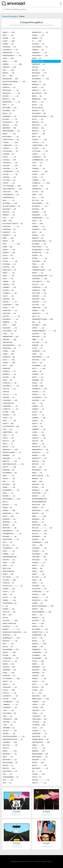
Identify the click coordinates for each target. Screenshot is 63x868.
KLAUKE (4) (9, 377)
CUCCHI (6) (38, 192)
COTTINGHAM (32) (12, 186)
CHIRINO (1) (38, 168)
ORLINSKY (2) (39, 548)
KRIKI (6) (6, 392)
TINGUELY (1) (38, 710)
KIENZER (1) (9, 374)
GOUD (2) (8, 296)
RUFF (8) (8, 644)
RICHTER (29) (10, 620)
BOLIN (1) (7, 113)
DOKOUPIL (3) (11, 226)
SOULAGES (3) (10, 687)
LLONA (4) (38, 432)
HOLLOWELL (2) (10, 331)
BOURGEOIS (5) (10, 122)
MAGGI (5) (8, 447)
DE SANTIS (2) (40, 206)
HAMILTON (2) (10, 310)
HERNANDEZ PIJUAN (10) (42, 319)
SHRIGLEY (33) (39, 670)
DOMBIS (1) (38, 226)
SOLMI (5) (9, 684)
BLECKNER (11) (9, 108)
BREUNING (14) (9, 128)
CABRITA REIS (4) (11, 139)
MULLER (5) (10, 505)
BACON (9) (38, 70)
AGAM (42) (9, 41)
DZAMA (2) (38, 235)
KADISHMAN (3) (41, 357)
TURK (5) (8, 725)
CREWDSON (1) (40, 189)
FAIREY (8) (9, 250)
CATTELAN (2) (40, 151)
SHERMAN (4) (9, 670)
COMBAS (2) (38, 180)
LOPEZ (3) (8, 438)
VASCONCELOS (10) (41, 742)
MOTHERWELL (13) (11, 499)
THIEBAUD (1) (10, 707)
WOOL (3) (39, 765)
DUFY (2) (37, 232)
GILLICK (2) (38, 284)
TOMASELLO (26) (10, 719)
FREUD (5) (38, 273)
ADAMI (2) (38, 35)
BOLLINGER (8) (39, 113)
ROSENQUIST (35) (11, 638)
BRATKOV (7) (39, 125)
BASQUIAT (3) (11, 93)
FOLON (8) (10, 261)
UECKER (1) (39, 731)
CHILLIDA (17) (10, 166)
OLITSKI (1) (8, 545)
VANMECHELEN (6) (40, 739)
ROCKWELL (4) (40, 629)
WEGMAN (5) (10, 754)
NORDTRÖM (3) (11, 539)
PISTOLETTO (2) (13, 586)
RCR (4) (5, 618)
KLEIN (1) (38, 377)
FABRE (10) (8, 247)
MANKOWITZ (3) (40, 450)
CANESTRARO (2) (40, 145)
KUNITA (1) (39, 394)
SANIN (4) (37, 647)
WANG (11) (10, 751)
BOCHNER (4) (9, 110)
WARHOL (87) (38, 751)
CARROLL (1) (10, 148)
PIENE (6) (37, 580)
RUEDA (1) (38, 641)
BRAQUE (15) (10, 125)
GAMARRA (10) (39, 279)
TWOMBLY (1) (8, 728)
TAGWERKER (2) (11, 702)
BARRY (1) (38, 87)
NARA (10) (39, 516)
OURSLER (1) (38, 551)
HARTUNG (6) (9, 313)
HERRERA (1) (10, 322)
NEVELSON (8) (39, 525)
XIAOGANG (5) (10, 771)
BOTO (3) (38, 119)
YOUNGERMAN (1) (10, 777)
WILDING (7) (39, 760)
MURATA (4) (38, 513)
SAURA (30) (9, 652)
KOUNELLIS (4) (39, 389)
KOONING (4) (11, 386)
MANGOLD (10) (10, 450)
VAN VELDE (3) (39, 736)
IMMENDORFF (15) (10, 337)
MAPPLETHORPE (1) (12, 452)
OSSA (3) (9, 551)
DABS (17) (37, 195)
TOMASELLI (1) (39, 716)
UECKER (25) (10, 731)
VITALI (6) (38, 748)
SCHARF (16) (9, 655)
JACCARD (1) (39, 342)
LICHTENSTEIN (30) (11, 426)
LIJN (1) (7, 429)
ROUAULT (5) (10, 641)
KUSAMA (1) (9, 397)
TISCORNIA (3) (9, 713)
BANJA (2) (37, 82)
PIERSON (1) (8, 583)
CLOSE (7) (37, 177)
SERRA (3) (38, 664)
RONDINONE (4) (39, 635)
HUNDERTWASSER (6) (44, 331)
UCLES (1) (37, 728)
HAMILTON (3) (39, 308)
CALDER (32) (10, 142)
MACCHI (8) (9, 441)
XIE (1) (37, 771)
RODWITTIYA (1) (40, 632)
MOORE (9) (38, 487)
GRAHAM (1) (8, 299)
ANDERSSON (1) (11, 53)
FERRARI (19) (9, 252)
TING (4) (8, 710)
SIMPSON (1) (9, 676)
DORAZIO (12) (39, 229)
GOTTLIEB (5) (39, 293)
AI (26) (37, 41)
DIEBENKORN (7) (40, 218)
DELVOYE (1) (9, 212)
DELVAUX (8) (38, 209)
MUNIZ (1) (7, 507)
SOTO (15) (40, 684)
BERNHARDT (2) (11, 102)
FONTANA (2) (9, 264)
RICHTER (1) (38, 620)
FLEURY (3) (8, 258)
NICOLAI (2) (42, 528)
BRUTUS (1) (38, 131)
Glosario (44, 862)
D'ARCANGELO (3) (11, 195)
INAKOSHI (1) (39, 337)
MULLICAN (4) (38, 505)
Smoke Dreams (17, 813)
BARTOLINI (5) (11, 90)
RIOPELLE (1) (10, 626)
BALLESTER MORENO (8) (14, 82)
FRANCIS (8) (38, 267)
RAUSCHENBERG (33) (42, 612)
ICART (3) (8, 334)
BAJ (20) (8, 76)
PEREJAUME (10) (8, 571)
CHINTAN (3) (10, 168)
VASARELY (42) (10, 742)
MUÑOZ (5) (38, 507)
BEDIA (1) (37, 96)
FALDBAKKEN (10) (40, 250)
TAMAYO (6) (38, 702)
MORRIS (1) (9, 496)
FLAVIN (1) (37, 255)
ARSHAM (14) (9, 67)
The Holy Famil (17, 845)
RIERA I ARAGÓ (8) (9, 623)
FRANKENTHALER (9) (41, 270)
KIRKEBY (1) (38, 374)
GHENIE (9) (9, 281)
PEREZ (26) (37, 571)
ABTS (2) (8, 35)
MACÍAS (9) (37, 441)
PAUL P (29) (7, 568)
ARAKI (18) (10, 61)
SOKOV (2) (38, 681)
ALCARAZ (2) (38, 44)
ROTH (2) (37, 638)
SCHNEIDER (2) (10, 658)
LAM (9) (37, 403)
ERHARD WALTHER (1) (42, 241)
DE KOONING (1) (40, 203)
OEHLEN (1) (38, 539)
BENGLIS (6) (9, 99)
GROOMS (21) (38, 299)
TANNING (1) (10, 704)
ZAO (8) (8, 780)
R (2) (5, 606)
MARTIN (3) (10, 461)
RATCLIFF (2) (9, 612)
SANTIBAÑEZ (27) (11, 649)
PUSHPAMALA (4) (10, 603)
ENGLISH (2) (38, 238)
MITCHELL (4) (9, 484)
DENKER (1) (9, 215)
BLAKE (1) (37, 105)
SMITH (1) (7, 681)
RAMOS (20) (38, 609)
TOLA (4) (7, 716)
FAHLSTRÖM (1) (40, 247)
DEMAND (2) (39, 212)
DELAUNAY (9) (9, 209)
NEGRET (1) (38, 522)
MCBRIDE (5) (8, 470)
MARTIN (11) (39, 461)
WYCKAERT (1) (40, 768)
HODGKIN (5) (10, 328)
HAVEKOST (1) (40, 313)
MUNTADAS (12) (40, 510)
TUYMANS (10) (38, 725)
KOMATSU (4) (9, 383)
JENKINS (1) (38, 345)
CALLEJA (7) (38, 142)
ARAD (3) (36, 58)
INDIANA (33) (9, 339)
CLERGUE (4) (9, 177)
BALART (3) (38, 76)
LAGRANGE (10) (10, 400)
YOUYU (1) (37, 777)
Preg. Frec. (50, 862)
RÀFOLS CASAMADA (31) (43, 606)
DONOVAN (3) (9, 229)
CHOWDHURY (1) (11, 171)
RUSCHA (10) (39, 644)
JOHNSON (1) (39, 351)
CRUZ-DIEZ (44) (10, 192)
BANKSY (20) (7, 84)
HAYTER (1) (11, 316)
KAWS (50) (6, 368)
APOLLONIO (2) (40, 55)
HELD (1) (36, 316)
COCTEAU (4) (9, 180)
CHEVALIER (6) (10, 163)
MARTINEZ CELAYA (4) (13, 464)
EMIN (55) (8, 238)
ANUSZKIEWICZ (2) (12, 55)
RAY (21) (7, 615)
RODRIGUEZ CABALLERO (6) (14, 632)
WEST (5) (8, 757)
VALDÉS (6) (9, 733)
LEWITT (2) (37, 423)
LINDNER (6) (39, 429)
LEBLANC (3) (9, 415)
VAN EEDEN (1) (39, 733)
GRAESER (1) (39, 296)
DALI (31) (38, 197)
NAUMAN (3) (9, 519)
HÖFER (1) (38, 328)
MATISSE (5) (38, 464)
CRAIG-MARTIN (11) (12, 189)
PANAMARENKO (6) (10, 557)
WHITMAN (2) (10, 760)
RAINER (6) (8, 609)
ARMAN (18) (12, 64)
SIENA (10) (8, 673)
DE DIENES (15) (10, 203)
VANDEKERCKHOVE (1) (13, 739)
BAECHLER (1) (39, 73)
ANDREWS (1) (39, 53)
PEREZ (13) (8, 574)
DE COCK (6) (38, 200)
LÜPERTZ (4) (39, 438)
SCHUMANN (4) (40, 658)
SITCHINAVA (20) (11, 678)
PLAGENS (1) (38, 586)
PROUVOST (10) (40, 600)
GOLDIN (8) (8, 290)
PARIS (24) (9, 563)
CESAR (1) (9, 157)
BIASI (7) (8, 105)
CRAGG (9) (37, 186)
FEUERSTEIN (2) (40, 252)
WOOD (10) (38, 762)
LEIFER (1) (7, 418)
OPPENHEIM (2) (10, 548)
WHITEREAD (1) (40, 757)
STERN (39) (37, 690)
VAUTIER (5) (10, 745)
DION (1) (37, 221)
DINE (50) (7, 221)
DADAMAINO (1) (8, 197)
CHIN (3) (37, 166)
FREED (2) (9, 273)
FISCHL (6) (8, 255)
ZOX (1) (7, 783)
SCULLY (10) (38, 661)
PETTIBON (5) (11, 577)
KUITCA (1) (10, 394)
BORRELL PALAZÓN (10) (43, 116)
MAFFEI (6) (38, 444)
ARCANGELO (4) (38, 61)
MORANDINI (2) (11, 490)
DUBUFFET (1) (9, 232)
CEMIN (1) (39, 154)
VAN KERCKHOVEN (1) (14, 736)
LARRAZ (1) (38, 406)
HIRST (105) (9, 325)
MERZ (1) (37, 473)
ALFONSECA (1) (10, 50)
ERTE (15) (11, 244)
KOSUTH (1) (9, 389)
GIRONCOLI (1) (39, 287)
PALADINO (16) (40, 554)
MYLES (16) (8, 516)
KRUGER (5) (39, 392)
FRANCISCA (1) (9, 270)
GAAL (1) (8, 279)
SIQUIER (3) (38, 676)
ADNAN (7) (37, 38)
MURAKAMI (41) (11, 513)
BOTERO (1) (10, 119)
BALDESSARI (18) (10, 79)
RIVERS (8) (37, 626)
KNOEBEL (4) (38, 380)
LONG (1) (8, 435)
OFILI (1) (7, 542)
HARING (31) (38, 310)
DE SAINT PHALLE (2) (11, 206)
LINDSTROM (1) (10, 432)
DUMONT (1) (9, 235)
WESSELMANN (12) (40, 754)
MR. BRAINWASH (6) (39, 502)
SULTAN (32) (9, 699)
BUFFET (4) (38, 134)
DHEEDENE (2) (39, 215)
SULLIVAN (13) (39, 696)
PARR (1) (8, 565)
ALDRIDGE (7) (9, 47)
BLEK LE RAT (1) (38, 108)
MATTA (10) (9, 467)
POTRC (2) (9, 597)
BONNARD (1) (9, 116)
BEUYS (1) (38, 102)
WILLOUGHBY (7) (10, 762)
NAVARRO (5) (38, 519)
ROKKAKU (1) (9, 635)
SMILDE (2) (39, 678)
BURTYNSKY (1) (11, 137)
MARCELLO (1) (40, 452)
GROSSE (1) (10, 302)
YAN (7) (7, 774)
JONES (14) (8, 354)
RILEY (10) (38, 623)
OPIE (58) (37, 545)
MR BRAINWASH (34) (39, 499)
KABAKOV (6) (9, 357)
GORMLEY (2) (10, 293)
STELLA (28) (9, 690)
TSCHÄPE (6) (39, 722)
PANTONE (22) (39, 557)
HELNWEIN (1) (10, 319)
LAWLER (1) (38, 409)
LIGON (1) (37, 426)
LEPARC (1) (37, 421)
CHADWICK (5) (39, 157)
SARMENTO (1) (39, 649)
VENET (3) (38, 745)
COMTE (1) (9, 183)
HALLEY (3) (8, 308)
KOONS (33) (38, 386)
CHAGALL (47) (9, 160)
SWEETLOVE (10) (40, 699)
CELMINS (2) (8, 154)
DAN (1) (9, 200)
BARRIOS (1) (9, 87)
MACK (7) (8, 444)
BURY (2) (36, 137)
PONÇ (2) (7, 594)
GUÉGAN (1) (39, 302)
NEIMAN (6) (8, 525)
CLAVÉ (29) (38, 174)
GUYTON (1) (38, 305)
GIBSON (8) (8, 284)
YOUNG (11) (39, 774)
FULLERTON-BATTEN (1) (42, 276)
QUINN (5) (37, 603)
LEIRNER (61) (39, 418)
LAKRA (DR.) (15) (8, 403)
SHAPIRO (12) (9, 667)
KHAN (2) (37, 371)
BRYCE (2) (9, 134)
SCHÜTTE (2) (10, 661)
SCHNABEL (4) (39, 655)
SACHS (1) (8, 647)
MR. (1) (5, 502)
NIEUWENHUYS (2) (12, 534)
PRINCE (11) (9, 600)
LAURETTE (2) (10, 409)
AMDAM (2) (38, 50)
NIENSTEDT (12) (39, 531)
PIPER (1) (37, 583)
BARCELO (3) (39, 84)
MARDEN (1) (9, 455)
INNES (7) (38, 339)
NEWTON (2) (9, 528)
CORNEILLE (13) (41, 183)
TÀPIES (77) (38, 704)
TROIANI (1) (9, 722)
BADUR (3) (8, 73)
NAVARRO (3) (10, 522)
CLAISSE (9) (10, 174)
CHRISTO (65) (40, 171)
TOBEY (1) (37, 713)
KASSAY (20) (9, 363)
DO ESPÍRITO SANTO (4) (13, 223)
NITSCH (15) (39, 534)
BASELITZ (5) (39, 90)
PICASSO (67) (9, 580)
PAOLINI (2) (9, 560)
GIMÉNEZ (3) (9, 287)
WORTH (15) (9, 768)
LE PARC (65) (9, 412)
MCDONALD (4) (39, 470)
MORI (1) (8, 493)
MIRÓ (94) (37, 481)
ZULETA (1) (39, 783)
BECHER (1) (11, 96)
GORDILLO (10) (39, 290)
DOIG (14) (37, 223)
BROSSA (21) (38, 128)
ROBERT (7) (11, 629)
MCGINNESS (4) (10, 473)
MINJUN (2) (37, 478)
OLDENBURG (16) (40, 542)
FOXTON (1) (8, 267)
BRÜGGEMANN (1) (11, 131)
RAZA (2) (37, 615)
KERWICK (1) (9, 371)
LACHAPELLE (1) (39, 397)
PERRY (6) (38, 574)
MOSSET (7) (38, 496)
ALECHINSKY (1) (40, 47)
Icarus (46, 845)
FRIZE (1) (8, 276)
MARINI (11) (39, 455)
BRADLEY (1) (38, 122)
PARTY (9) (38, 565)
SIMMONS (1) (38, 673)
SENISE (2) (8, 664)
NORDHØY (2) (39, 536)
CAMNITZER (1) (10, 145)
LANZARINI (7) (10, 406)
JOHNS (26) (9, 351)
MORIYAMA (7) (39, 493)
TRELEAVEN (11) (39, 719)
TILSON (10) (38, 707)
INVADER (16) (7, 342)
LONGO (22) (38, 435)
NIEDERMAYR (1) (11, 531)
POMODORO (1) (40, 591)
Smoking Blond (46, 813)
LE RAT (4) (37, 412)
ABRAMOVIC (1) (40, 32)
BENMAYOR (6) (39, 99)
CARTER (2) (38, 148)
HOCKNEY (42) (39, 325)
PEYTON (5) (39, 577)
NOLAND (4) (10, 536)
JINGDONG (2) (9, 348)
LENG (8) (9, 421)
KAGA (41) (9, 360)
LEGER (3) (38, 415)
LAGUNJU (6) (38, 400)
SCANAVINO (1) (40, 652)
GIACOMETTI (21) (41, 281)
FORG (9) (38, 264)
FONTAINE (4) (39, 261)
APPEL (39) (8, 58)
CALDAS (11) (39, 139)
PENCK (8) (37, 568)
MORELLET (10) (40, 490)
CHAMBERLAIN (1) (40, 160)
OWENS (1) (8, 554)
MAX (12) (37, 467)
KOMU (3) (37, 383)
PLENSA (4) (9, 589)
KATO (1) (37, 363)
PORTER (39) (39, 594)
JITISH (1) (37, 348)
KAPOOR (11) (39, 360)
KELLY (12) (39, 368)
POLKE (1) (8, 591)
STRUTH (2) (9, 693)
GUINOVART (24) (11, 305)
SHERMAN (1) (39, 667)
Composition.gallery (10, 16)
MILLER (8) (9, 478)
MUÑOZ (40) (9, 510)
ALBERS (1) (8, 44)
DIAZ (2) (8, 218)
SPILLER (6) (38, 687)
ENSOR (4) (8, 241)
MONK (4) (9, 487)
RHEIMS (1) (38, 618)
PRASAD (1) (40, 597)
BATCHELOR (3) (39, 93)
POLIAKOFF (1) (39, 589)
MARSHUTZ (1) (39, 458)
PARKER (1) (39, 563)
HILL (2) (36, 322)
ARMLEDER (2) (39, 64)
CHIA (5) (37, 163)
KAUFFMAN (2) (39, 365)
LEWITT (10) (8, 423)
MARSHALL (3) (11, 458)
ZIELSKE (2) (41, 780)
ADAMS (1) (9, 38)
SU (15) (37, 693)
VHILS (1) (6, 748)
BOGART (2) (38, 110)
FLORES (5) (39, 258)
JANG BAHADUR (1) (12, 345)
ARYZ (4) (35, 67)
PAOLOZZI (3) (40, 560)
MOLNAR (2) (38, 484)
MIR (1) (9, 481)
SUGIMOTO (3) (10, 696)
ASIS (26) (8, 70)
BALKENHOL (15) (40, 79)
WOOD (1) (8, 765)
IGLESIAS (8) (39, 334)
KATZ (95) (8, 365)
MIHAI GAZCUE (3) (40, 476)
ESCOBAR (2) (39, 244)
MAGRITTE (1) (39, 447)
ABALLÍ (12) (9, 32)
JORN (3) (37, 354)
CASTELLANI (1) (10, 151)
